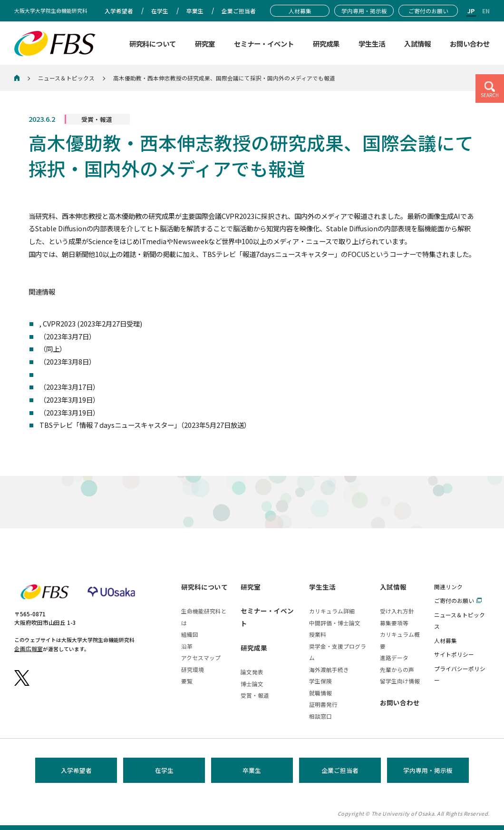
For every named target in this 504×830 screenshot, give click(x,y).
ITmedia (53, 361)
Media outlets (62, 374)
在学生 (164, 770)
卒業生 (252, 770)
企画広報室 (29, 648)
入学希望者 (76, 770)
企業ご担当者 (340, 770)
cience (53, 336)
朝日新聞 (53, 400)
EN (486, 11)
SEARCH (490, 95)
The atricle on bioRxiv (75, 323)
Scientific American (71, 387)
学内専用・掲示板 (428, 770)
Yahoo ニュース (63, 412)
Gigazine (54, 349)
